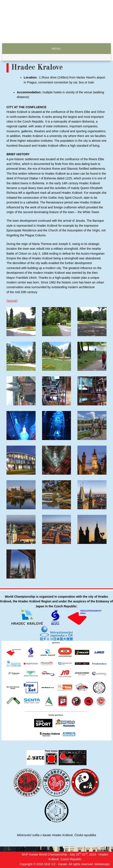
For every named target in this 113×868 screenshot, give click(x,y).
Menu (56, 49)
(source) (12, 301)
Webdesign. (102, 864)
